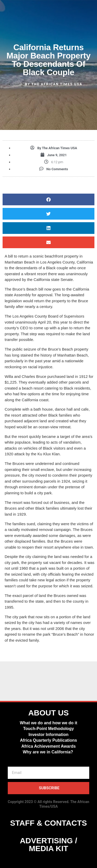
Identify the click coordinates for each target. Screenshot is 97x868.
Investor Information (48, 735)
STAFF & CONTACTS (48, 823)
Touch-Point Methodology (48, 729)
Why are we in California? (48, 752)
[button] (48, 199)
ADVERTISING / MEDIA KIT (49, 844)
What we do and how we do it (48, 723)
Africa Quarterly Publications (48, 740)
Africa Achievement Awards (48, 746)
